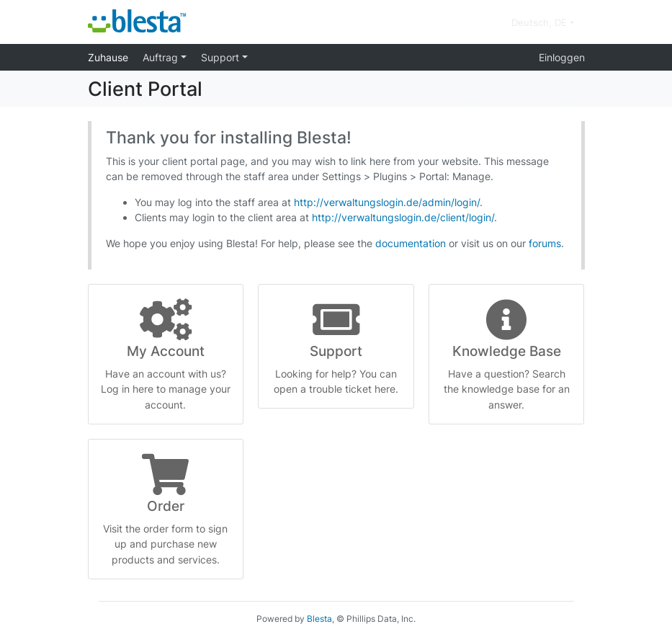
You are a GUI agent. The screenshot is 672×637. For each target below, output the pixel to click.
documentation (411, 243)
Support (221, 57)
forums (545, 243)
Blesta (319, 619)
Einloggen (562, 57)
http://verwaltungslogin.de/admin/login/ (387, 202)
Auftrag (162, 57)
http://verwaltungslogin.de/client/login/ (403, 217)
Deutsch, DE (541, 22)
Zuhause (108, 57)
